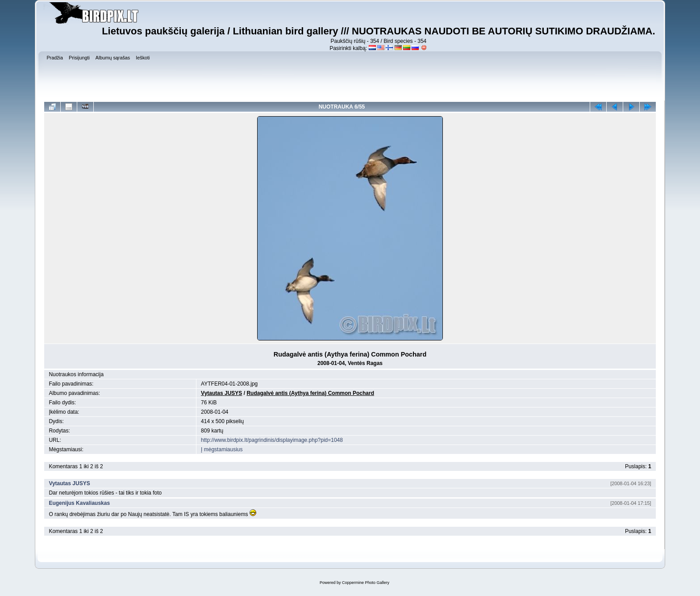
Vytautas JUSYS (221, 393)
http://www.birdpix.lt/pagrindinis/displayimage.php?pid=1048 (272, 440)
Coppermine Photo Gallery (366, 583)
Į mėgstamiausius (222, 449)
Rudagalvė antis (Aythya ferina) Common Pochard (310, 393)
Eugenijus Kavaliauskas (79, 503)
